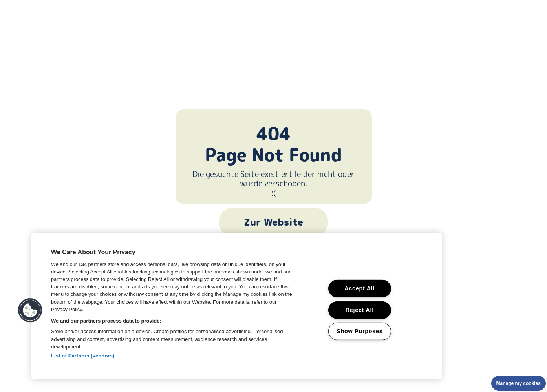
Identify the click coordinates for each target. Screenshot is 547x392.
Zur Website (273, 222)
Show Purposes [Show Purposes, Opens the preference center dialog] (359, 331)
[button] (30, 310)
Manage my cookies (519, 383)
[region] (237, 306)
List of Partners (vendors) (83, 356)
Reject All (360, 310)
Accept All (359, 288)
